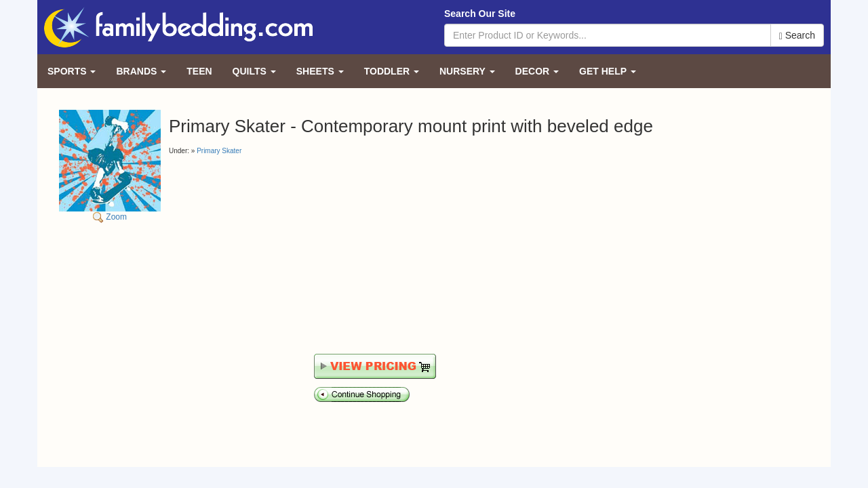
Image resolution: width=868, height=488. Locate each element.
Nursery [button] (467, 71)
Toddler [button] (392, 71)
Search (797, 36)
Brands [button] (141, 71)
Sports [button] (72, 71)
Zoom (110, 166)
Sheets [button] (320, 71)
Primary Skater (219, 151)
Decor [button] (537, 71)
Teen (199, 71)
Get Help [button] (608, 71)
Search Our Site (480, 14)
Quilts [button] (254, 71)
